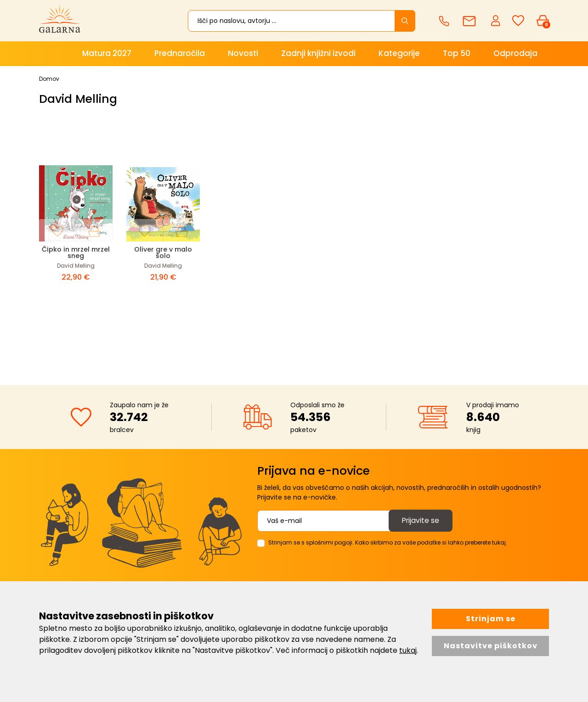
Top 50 (457, 53)
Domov (49, 79)
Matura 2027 (107, 53)
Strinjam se (491, 619)
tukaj (408, 650)
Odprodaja (515, 53)
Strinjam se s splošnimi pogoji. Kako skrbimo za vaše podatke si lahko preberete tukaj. (388, 542)
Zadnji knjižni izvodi (318, 53)
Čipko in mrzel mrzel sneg (76, 252)
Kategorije (399, 53)
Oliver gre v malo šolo (163, 252)
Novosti (243, 53)
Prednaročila (180, 53)
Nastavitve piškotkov (491, 646)
